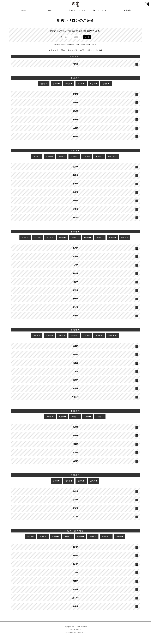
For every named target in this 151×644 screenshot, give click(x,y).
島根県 (62, 417)
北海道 (49, 50)
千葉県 (87, 156)
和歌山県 (112, 336)
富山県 (38, 237)
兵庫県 (87, 336)
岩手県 (56, 84)
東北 (57, 50)
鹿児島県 (106, 537)
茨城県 (37, 156)
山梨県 (75, 237)
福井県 (62, 237)
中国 (82, 50)
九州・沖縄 (98, 50)
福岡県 (31, 537)
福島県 (106, 84)
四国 (88, 50)
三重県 (37, 336)
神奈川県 (112, 156)
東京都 (99, 156)
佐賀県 (43, 537)
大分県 (68, 537)
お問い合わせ (81, 632)
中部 (69, 50)
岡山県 (75, 417)
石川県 (50, 237)
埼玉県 (74, 156)
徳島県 (56, 481)
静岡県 (100, 237)
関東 (63, 50)
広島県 (87, 417)
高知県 (94, 481)
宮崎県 (93, 537)
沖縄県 (119, 537)
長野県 (87, 237)
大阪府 (74, 336)
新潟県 (25, 237)
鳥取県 (50, 417)
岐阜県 (125, 237)
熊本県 (80, 537)
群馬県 (62, 156)
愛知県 (112, 237)
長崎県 (55, 537)
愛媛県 (81, 481)
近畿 (76, 50)
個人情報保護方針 (71, 632)
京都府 (62, 336)
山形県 (94, 84)
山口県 (100, 417)
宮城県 (69, 84)
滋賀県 (49, 336)
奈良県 (99, 336)
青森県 (44, 84)
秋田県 (81, 84)
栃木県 (49, 156)
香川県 (69, 481)
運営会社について (75, 630)
